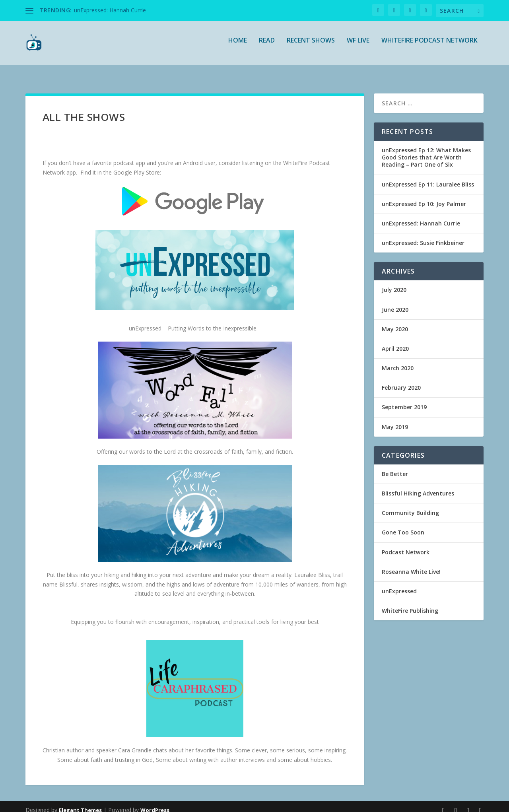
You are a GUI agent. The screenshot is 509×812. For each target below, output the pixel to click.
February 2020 (401, 380)
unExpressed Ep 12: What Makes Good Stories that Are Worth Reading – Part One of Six (426, 150)
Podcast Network (406, 545)
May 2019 (395, 420)
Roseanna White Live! (411, 564)
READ (267, 46)
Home (238, 46)
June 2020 (395, 302)
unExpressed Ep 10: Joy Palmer (424, 197)
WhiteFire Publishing (410, 603)
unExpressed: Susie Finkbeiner (423, 236)
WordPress (155, 803)
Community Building (410, 506)
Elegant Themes (80, 803)
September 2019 (404, 400)
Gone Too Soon (403, 525)
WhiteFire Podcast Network (429, 46)
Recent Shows (311, 46)
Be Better (395, 467)
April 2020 (395, 341)
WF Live (358, 46)
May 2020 (395, 322)
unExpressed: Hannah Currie (110, 10)
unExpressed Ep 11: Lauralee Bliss (428, 177)
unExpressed (399, 584)
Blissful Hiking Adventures (418, 486)
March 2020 (398, 361)
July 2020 (394, 283)
